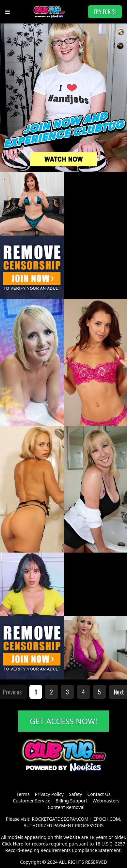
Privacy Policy (49, 794)
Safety (75, 794)
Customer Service (32, 801)
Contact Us (99, 794)
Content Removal (66, 807)
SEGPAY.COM (75, 819)
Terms (23, 794)
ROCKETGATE (46, 819)
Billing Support (71, 801)
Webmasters (106, 801)
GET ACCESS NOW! (63, 721)
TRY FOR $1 (105, 12)
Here (18, 844)
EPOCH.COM (107, 819)
